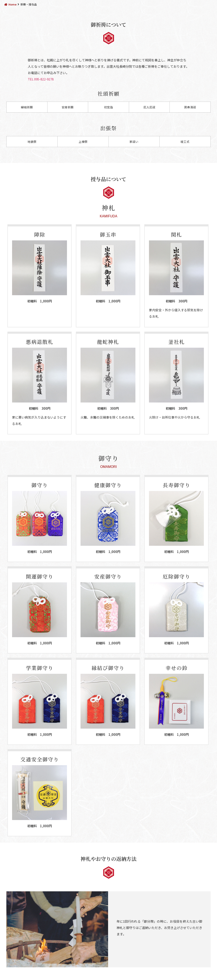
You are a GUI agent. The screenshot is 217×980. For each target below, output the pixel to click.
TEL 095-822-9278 (41, 79)
